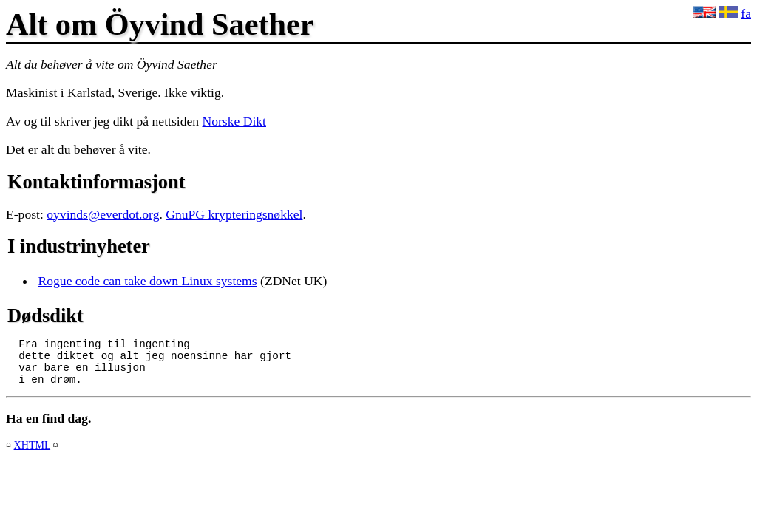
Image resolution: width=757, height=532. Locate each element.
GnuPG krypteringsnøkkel (234, 214)
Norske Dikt (235, 121)
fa (746, 13)
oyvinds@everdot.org (103, 214)
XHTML (33, 454)
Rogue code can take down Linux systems (148, 281)
